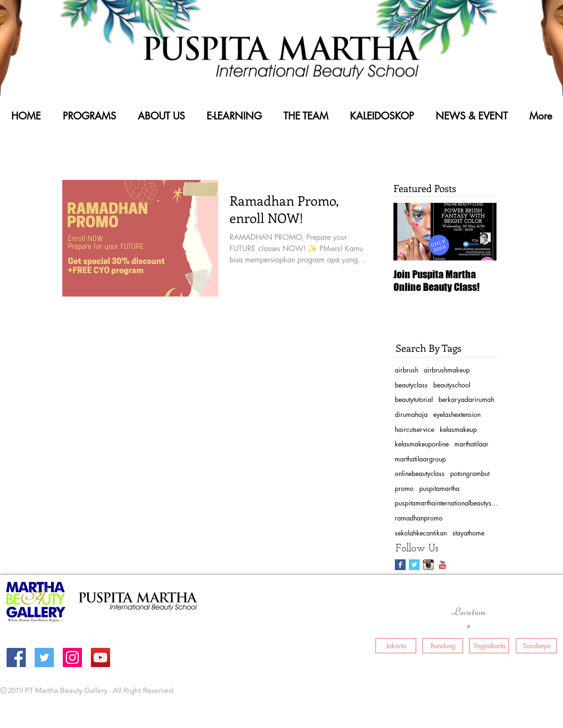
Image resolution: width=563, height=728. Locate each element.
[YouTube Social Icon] (100, 657)
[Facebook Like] (412, 691)
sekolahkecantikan (421, 533)
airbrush (407, 370)
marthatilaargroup (420, 459)
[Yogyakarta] (489, 646)
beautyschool (452, 385)
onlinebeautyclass (420, 473)
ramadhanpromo (419, 518)
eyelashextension (457, 414)
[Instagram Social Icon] (72, 657)
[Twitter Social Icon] (44, 657)
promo (404, 488)
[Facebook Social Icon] (16, 657)
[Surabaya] (536, 646)
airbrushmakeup (447, 370)
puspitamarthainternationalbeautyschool (446, 503)
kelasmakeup (458, 429)
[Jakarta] (396, 646)
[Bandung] (443, 646)
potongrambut (470, 473)
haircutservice (415, 429)
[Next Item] (482, 232)
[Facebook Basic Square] (400, 565)
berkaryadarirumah (466, 399)
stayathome (468, 533)
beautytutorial (414, 399)
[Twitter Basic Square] (414, 565)
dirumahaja (411, 414)
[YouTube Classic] (442, 565)
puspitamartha (439, 488)
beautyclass (411, 385)
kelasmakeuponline (422, 444)
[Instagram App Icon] (428, 565)
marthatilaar (471, 444)
